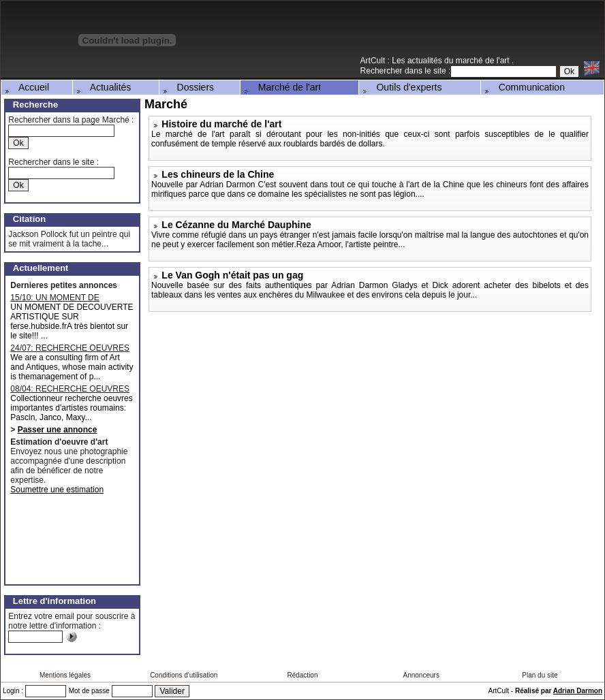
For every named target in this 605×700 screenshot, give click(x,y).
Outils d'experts (401, 87)
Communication (524, 87)
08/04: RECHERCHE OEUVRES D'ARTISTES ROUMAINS (70, 389)
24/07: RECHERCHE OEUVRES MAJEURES (70, 348)
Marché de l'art (281, 87)
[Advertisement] (445, 33)
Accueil (26, 87)
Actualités (103, 87)
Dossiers (187, 87)
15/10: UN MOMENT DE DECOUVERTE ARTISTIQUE (64, 298)
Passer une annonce (58, 430)
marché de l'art (484, 61)
